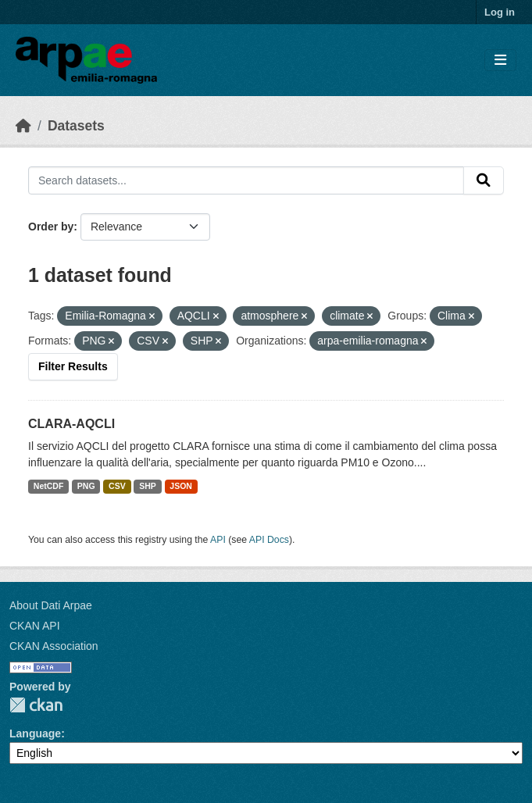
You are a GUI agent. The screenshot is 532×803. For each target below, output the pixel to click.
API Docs (269, 540)
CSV (117, 486)
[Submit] (484, 180)
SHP (148, 486)
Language (35, 733)
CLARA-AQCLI (71, 424)
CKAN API (35, 626)
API (218, 540)
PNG (86, 486)
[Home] (23, 126)
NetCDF (49, 486)
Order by (51, 227)
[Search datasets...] (246, 180)
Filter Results (73, 366)
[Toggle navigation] (500, 61)
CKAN (36, 705)
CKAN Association (54, 646)
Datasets (76, 126)
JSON (181, 486)
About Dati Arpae (51, 605)
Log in (500, 12)
